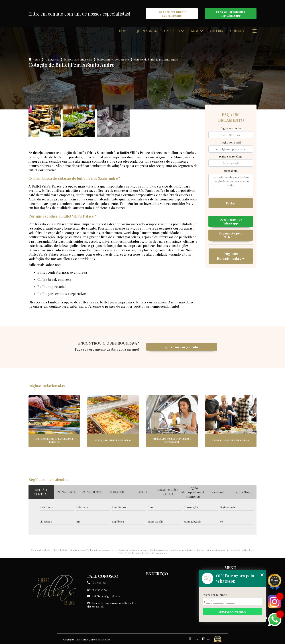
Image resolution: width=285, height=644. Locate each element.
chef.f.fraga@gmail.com (104, 596)
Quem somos (146, 31)
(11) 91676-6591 (97, 582)
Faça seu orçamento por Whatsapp (231, 14)
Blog (195, 31)
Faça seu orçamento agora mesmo (172, 14)
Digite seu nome (231, 128)
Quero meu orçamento (182, 347)
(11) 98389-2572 (98, 589)
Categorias (52, 59)
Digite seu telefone (231, 156)
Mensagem (231, 171)
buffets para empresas (78, 59)
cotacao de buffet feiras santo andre (156, 59)
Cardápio (172, 31)
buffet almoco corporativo (113, 59)
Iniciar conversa (232, 612)
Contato (238, 31)
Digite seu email (231, 142)
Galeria (217, 31)
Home (124, 31)
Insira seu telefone (215, 595)
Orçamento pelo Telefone (231, 235)
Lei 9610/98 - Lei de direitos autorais (150, 553)
